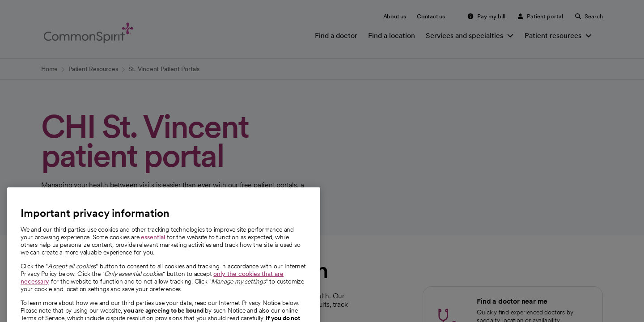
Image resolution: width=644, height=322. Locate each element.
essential (153, 248)
